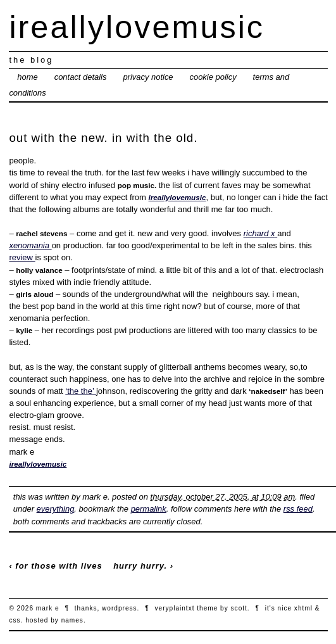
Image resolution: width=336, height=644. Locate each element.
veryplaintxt (175, 608)
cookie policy (213, 77)
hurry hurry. (140, 566)
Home (27, 77)
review (22, 257)
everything (56, 509)
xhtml (303, 608)
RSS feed (298, 509)
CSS (15, 620)
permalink (149, 509)
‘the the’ (81, 391)
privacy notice (148, 77)
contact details (81, 77)
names (72, 620)
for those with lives (59, 566)
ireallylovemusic (137, 27)
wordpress (120, 608)
